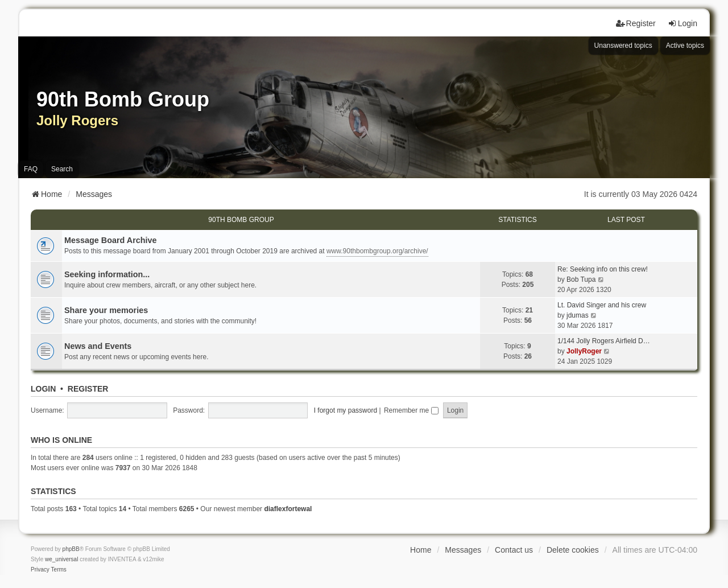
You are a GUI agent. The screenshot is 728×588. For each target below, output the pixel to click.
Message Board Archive (111, 240)
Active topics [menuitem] (685, 46)
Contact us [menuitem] (514, 550)
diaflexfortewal (288, 509)
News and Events (98, 346)
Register (88, 389)
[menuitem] (40, 570)
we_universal (61, 559)
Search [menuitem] (62, 169)
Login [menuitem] (682, 23)
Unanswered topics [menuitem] (623, 46)
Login (43, 389)
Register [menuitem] (636, 23)
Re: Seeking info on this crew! (603, 269)
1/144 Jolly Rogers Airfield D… (604, 341)
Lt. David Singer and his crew (602, 305)
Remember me (411, 410)
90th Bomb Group (241, 220)
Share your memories (106, 310)
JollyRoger (584, 351)
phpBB (71, 549)
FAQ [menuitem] (31, 169)
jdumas (578, 315)
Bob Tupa (581, 279)
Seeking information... (107, 274)
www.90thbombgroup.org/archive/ (377, 251)
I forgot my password (346, 410)
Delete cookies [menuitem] (573, 550)
